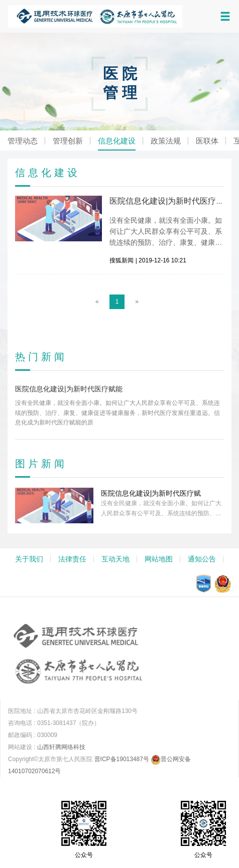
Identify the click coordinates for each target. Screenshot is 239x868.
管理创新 (68, 141)
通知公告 (202, 559)
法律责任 (72, 559)
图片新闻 (41, 464)
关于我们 (29, 559)
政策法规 (166, 141)
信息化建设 (117, 141)
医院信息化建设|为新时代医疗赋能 (171, 201)
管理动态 (23, 141)
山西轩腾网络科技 (61, 747)
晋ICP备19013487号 (122, 759)
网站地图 (159, 559)
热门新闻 (41, 357)
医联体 (207, 141)
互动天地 (115, 559)
